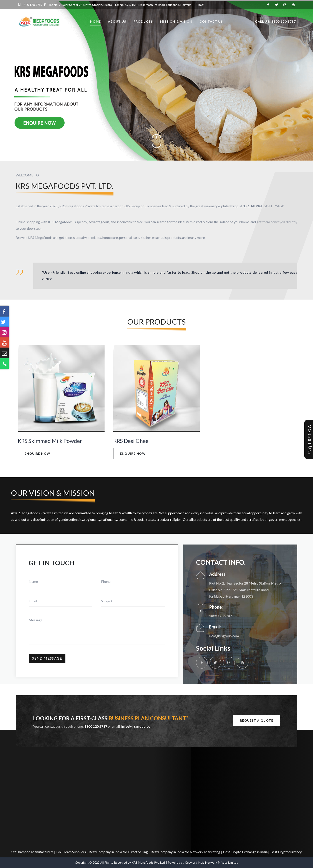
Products (143, 22)
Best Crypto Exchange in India (249, 852)
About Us (117, 22)
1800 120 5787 (32, 5)
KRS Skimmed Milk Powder (50, 441)
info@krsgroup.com (224, 636)
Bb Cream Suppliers (75, 852)
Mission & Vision (176, 22)
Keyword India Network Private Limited (211, 862)
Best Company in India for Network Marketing (189, 852)
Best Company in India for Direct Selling (122, 852)
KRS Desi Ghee (131, 441)
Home (96, 22)
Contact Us (211, 22)
